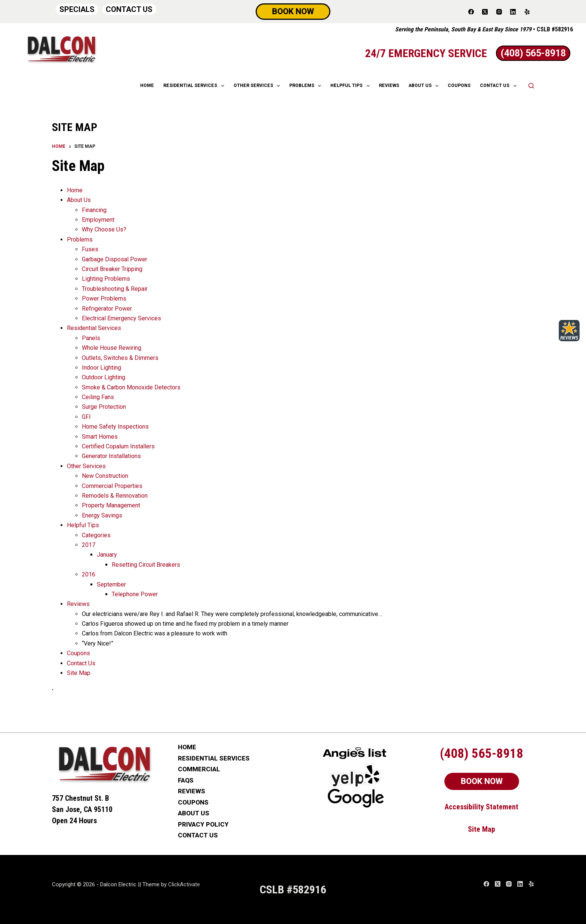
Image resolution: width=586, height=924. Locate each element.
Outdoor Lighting (104, 377)
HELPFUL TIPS (351, 86)
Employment (98, 220)
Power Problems (104, 298)
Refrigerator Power (107, 309)
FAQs (186, 780)
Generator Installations (111, 456)
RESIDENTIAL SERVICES (195, 86)
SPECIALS (77, 9)
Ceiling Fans (98, 397)
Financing (94, 210)
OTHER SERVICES (258, 86)
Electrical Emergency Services (121, 318)
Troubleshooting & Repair (115, 289)
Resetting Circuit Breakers (146, 565)
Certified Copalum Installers (118, 446)
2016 (89, 574)
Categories (96, 535)
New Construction (105, 476)
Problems (307, 86)
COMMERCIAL (199, 769)
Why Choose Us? (104, 229)
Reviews (78, 604)
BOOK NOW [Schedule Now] (293, 11)
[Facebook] (471, 12)
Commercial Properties (112, 486)
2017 (89, 545)
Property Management (111, 505)
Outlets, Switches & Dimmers (120, 358)
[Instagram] (499, 12)
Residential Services (94, 328)
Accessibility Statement (482, 807)
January (107, 555)
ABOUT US (425, 86)
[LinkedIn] (513, 12)
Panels (91, 338)
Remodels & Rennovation (115, 496)
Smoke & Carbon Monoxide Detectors (131, 387)
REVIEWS (389, 85)
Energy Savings (102, 515)
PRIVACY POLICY (203, 825)
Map (489, 829)
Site (475, 829)
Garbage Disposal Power (115, 259)
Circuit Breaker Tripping (112, 269)
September (111, 584)
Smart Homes (100, 437)
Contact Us (81, 663)
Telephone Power (135, 594)
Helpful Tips (83, 525)
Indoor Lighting (101, 368)
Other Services (86, 466)
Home (75, 190)
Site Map (79, 673)
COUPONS (459, 85)
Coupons (78, 653)
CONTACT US (129, 9)
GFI (86, 417)
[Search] (531, 86)
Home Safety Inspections (115, 427)
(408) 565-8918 (482, 754)
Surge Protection (104, 407)
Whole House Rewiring (112, 348)
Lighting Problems (106, 279)
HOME (147, 85)
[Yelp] (527, 12)
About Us (79, 200)
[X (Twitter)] (485, 12)
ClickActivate (184, 884)
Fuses (90, 249)
